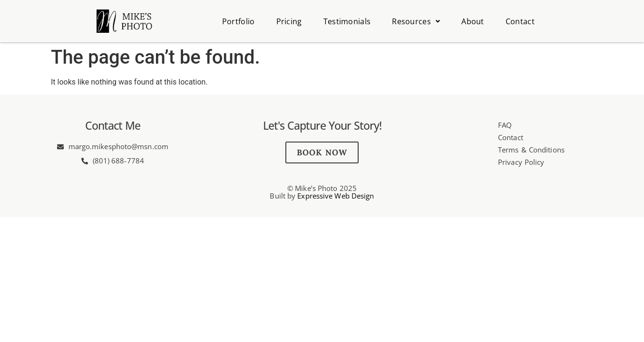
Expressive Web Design (336, 196)
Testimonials (347, 21)
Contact (520, 21)
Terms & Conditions (531, 150)
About (473, 21)
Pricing (289, 21)
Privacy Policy (521, 162)
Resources (416, 21)
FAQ (505, 125)
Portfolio (239, 21)
